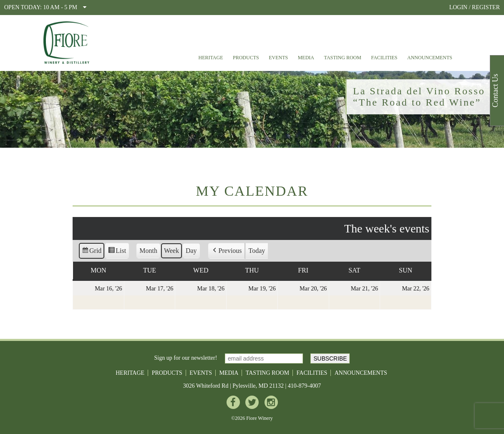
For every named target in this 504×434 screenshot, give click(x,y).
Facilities (384, 58)
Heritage (210, 58)
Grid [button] (91, 252)
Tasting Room (343, 58)
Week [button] (171, 251)
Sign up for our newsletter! (186, 358)
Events (278, 58)
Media (306, 58)
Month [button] (148, 251)
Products (246, 58)
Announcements (430, 58)
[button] (227, 251)
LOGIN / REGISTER (475, 7)
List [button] (117, 252)
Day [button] (191, 251)
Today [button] (257, 251)
